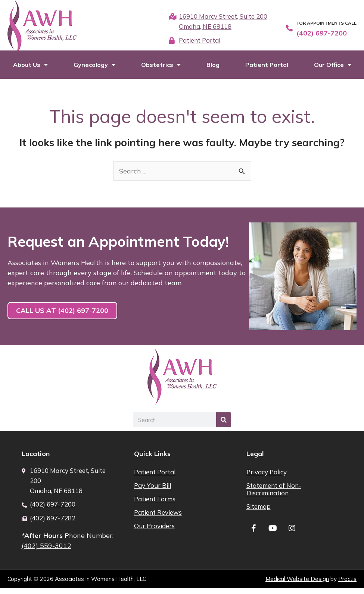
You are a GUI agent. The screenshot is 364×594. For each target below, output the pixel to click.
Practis (347, 585)
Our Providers (154, 531)
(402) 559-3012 (47, 552)
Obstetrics (161, 70)
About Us (30, 70)
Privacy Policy (267, 478)
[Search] (224, 426)
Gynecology (94, 70)
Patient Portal (267, 70)
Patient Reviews (158, 518)
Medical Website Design (297, 585)
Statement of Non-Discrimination (274, 495)
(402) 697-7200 (322, 33)
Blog (213, 70)
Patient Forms (155, 504)
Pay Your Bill (153, 491)
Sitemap (259, 512)
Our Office (333, 70)
